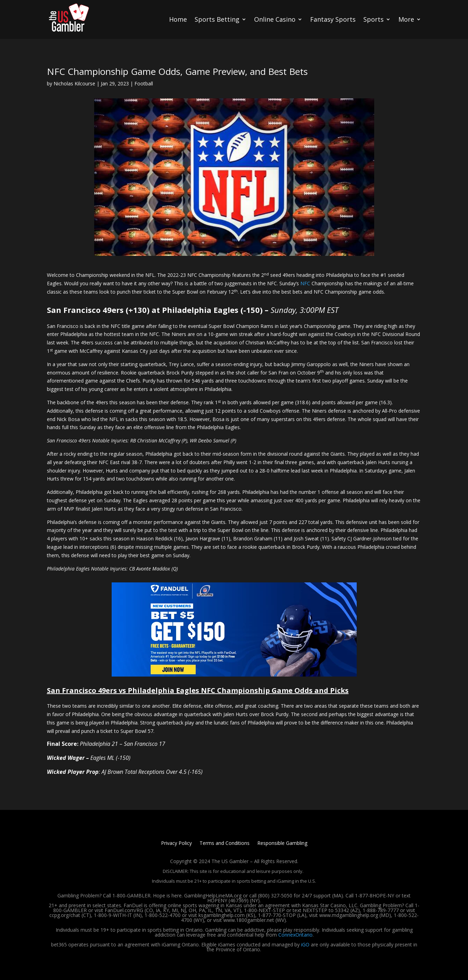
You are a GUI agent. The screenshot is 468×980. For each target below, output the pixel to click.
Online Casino (275, 19)
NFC (305, 283)
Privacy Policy (176, 843)
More (406, 19)
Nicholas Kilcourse (74, 83)
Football (144, 83)
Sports (373, 19)
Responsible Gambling (282, 843)
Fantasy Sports (333, 19)
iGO (305, 944)
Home (178, 19)
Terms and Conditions (225, 843)
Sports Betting (217, 19)
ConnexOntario (295, 935)
